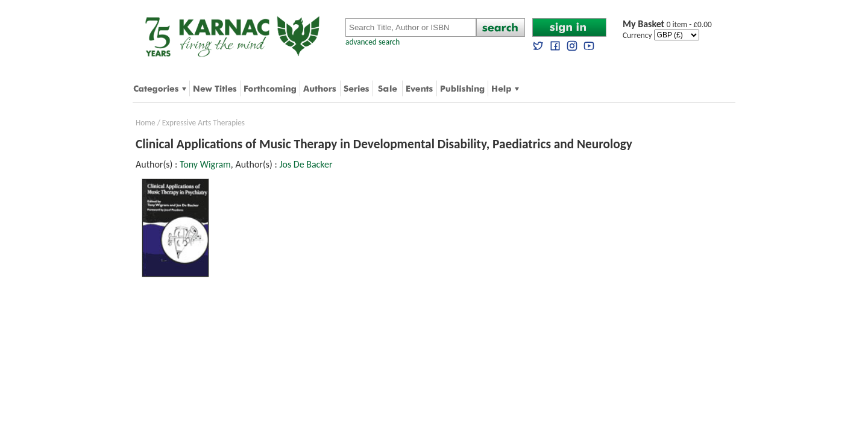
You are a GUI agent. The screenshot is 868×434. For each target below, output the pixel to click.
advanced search (373, 42)
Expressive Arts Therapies (203, 123)
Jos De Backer (306, 164)
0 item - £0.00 (667, 24)
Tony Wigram (205, 164)
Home (146, 123)
